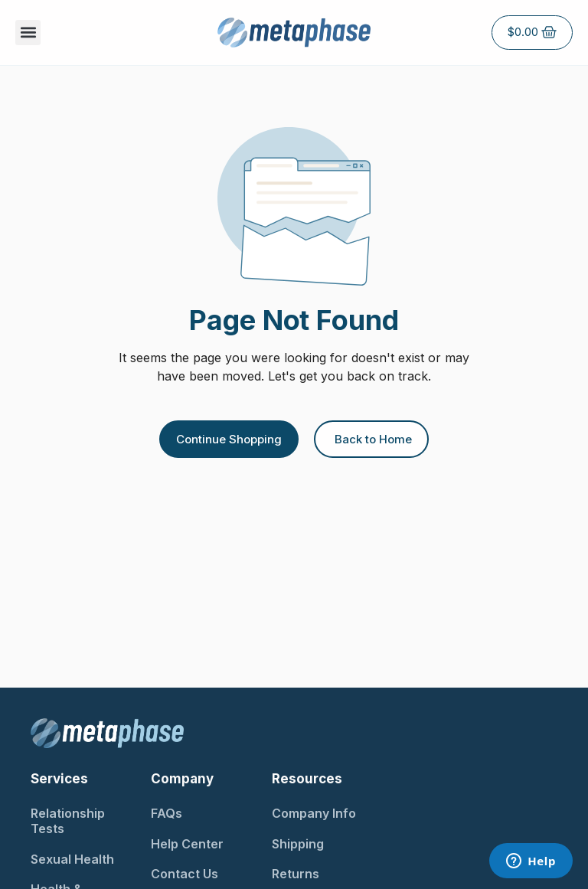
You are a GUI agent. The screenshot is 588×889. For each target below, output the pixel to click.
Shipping (298, 844)
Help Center (187, 844)
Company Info (314, 813)
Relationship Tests (68, 821)
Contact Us (185, 874)
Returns (296, 874)
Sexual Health (72, 859)
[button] (28, 33)
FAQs (167, 813)
